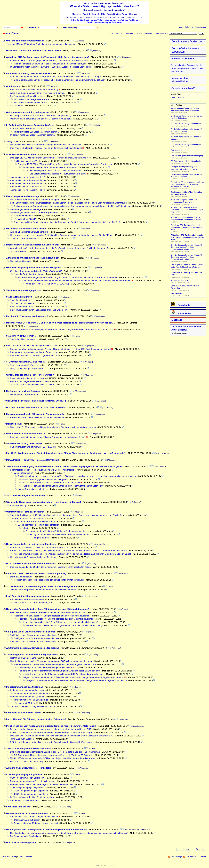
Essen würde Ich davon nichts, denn (27, 378)
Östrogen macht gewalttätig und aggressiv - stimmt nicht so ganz (41, 119)
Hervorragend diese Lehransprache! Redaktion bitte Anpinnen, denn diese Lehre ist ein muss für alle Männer (62, 235)
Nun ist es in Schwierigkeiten (21, 843)
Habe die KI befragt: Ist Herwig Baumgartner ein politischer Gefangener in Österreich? (63, 486)
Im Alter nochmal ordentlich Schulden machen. (32, 797)
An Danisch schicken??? (26, 161)
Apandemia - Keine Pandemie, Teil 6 (27, 190)
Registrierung (200, 27)
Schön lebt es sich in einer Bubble (24, 713)
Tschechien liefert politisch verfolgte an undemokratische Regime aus (42, 586)
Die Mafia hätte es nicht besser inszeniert (27, 813)
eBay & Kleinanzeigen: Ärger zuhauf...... (29, 368)
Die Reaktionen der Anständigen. (26, 836)
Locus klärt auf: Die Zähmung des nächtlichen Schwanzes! (36, 719)
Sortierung (129, 33)
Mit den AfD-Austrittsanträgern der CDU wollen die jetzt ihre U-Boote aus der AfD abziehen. (53, 758)
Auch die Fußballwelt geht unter (29, 274)
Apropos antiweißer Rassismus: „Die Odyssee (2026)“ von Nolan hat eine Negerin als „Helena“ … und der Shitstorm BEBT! (69, 551)
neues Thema (12, 33)
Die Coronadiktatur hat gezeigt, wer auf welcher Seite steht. (58, 174)
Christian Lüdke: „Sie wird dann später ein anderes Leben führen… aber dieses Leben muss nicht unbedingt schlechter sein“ (69, 833)
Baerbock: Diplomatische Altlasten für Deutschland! (33, 245)
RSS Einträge (176, 857)
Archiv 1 (86, 14)
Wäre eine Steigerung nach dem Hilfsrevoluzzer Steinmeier (38, 93)
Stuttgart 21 (12, 141)
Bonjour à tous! (14, 424)
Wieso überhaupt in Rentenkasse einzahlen (35, 522)
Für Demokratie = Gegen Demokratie (28, 96)
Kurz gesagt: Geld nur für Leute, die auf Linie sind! (34, 817)
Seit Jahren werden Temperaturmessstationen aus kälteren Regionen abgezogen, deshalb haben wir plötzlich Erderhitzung (68, 203)
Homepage (77, 14)
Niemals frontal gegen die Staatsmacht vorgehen (45, 479)
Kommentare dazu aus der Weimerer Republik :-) (33, 352)
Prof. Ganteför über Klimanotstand (26, 599)
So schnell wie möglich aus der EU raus (26, 495)
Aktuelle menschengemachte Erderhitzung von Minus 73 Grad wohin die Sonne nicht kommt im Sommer (67, 277)
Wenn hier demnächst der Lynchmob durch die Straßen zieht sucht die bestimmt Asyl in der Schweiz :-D (59, 248)
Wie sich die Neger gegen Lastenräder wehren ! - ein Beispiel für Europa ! (44, 502)
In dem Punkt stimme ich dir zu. (33, 489)
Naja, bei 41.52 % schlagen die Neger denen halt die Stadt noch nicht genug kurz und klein (53, 427)
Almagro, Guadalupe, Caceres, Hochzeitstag (29, 768)
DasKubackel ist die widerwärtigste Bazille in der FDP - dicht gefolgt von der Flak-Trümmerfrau (55, 752)
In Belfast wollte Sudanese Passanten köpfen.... (30, 125)
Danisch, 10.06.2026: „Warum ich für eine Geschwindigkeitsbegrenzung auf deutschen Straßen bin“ (65, 164)
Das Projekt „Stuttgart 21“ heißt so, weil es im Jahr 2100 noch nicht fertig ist (46, 148)
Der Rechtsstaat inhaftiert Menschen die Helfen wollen (34, 51)
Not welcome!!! (21, 251)
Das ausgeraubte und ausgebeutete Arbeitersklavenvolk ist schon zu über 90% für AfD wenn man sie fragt (60, 349)
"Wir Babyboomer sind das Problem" (25, 512)
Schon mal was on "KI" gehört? (25, 365)
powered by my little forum (105, 865)
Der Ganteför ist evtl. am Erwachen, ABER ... (35, 603)
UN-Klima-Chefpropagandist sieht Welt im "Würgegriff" (34, 268)
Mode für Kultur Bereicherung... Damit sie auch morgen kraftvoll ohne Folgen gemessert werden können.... (60, 323)
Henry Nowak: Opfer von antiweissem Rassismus (31, 544)
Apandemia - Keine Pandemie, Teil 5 (27, 187)
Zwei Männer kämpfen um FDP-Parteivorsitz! (29, 748)
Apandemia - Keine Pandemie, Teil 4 (27, 183)
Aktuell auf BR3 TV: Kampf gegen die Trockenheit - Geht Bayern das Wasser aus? (48, 57)
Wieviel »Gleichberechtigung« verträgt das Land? (105, 6)
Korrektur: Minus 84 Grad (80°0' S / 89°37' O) (47, 284)
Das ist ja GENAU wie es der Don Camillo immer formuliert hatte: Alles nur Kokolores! (51, 158)
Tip (192, 27)
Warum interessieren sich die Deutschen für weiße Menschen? (40, 548)
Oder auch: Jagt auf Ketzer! (27, 820)
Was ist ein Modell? (23, 216)
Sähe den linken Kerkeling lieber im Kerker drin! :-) (34, 90)
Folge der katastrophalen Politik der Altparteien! (33, 781)
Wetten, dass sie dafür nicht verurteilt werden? (30, 375)
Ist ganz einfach (41, 538)
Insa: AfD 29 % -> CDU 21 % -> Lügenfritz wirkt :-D (32, 346)
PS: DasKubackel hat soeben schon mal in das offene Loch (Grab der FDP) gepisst (54, 755)
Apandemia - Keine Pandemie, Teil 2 (27, 177)
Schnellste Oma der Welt (19, 807)
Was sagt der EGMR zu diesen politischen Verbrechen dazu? (51, 483)
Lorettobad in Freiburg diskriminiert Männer (28, 73)
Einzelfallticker (180, 81)
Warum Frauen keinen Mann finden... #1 (26, 434)
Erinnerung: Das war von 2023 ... (26, 800)
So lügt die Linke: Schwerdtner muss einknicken (31, 632)
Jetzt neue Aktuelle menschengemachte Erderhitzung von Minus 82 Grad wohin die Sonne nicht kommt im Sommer (77, 281)
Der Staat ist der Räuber (22, 577)
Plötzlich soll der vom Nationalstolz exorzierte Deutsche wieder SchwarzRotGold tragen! (51, 726)
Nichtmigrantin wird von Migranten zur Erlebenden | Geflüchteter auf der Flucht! (47, 830)
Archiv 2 (95, 14)
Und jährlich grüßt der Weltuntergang (25, 41)
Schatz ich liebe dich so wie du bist (27, 238)
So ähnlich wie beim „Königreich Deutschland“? (33, 706)
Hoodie (174, 98)
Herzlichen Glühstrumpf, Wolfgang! (27, 761)
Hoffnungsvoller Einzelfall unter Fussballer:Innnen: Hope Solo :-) (41, 115)
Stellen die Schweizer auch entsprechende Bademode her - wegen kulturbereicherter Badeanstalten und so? (62, 329)
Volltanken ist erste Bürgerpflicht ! (24, 290)
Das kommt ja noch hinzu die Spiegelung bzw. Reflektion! (45, 668)
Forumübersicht (10, 857)
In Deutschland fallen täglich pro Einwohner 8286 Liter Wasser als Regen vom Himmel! (51, 67)
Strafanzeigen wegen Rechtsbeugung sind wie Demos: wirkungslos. (42, 470)
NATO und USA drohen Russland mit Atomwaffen (31, 564)
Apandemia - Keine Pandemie (21, 154)
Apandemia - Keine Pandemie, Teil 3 (27, 180)
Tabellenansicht (162, 33)
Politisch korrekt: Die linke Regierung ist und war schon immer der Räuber (49, 580)
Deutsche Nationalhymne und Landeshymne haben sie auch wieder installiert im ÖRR (51, 729)
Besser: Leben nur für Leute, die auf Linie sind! (36, 823)
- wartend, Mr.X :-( (27, 703)
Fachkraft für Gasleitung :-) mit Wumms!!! (27, 316)
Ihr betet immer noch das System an (25, 687)
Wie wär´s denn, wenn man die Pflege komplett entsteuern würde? (42, 784)
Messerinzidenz (180, 78)
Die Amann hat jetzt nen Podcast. (23, 391)
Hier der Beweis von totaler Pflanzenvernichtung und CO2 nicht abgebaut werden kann (51, 661)
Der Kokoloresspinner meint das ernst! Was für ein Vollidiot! (50, 167)
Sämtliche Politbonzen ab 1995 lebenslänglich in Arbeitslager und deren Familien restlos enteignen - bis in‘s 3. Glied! (65, 515)
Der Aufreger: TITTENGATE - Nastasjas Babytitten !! (32, 460)
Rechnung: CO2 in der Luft (23, 658)
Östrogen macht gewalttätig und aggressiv (28, 112)
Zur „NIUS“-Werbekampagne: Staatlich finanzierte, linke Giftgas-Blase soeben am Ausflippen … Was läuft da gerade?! (66, 453)
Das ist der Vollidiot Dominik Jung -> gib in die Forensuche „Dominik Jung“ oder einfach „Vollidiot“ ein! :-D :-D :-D (67, 222)
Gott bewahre (13, 86)
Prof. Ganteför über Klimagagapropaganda (28, 596)
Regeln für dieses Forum (117, 14)
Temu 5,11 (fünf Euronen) (22, 739)
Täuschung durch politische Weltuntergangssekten (32, 655)
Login (181, 27)
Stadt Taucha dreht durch (19, 297)
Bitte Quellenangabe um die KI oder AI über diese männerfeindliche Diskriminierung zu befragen (56, 77)
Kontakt (20, 857)
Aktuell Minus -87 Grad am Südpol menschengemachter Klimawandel (43, 44)
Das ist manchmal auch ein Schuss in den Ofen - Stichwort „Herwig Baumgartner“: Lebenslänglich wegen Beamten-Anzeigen (77, 476)
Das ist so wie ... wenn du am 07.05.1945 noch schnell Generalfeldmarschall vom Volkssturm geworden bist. (61, 736)
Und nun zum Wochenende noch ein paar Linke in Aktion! (35, 407)
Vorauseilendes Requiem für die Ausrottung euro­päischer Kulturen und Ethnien (187, 68)
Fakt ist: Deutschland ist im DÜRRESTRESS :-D (33, 447)
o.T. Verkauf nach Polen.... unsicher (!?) (26, 362)
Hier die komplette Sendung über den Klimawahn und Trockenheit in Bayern (50, 64)
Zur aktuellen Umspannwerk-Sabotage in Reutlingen (33, 258)
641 (198, 849)
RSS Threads (191, 857)
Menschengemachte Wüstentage (23, 196)
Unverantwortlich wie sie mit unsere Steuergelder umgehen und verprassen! (46, 145)
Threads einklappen (145, 33)
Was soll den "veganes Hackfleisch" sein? (30, 381)
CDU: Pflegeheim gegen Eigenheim (24, 775)
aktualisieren (117, 33)
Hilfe (103, 14)
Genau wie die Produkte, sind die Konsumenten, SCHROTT (36, 401)
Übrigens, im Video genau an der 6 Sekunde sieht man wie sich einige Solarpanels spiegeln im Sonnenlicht (73, 677)
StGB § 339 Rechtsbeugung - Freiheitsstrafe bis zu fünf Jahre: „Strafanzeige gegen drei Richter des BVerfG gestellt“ (65, 466)
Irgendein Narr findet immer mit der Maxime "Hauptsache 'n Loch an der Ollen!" (48, 437)
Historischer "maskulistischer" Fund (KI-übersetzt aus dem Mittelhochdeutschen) (48, 609)
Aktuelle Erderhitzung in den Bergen (25, 443)
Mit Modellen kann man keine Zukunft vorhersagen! (34, 200)
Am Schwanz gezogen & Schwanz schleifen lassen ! (33, 648)
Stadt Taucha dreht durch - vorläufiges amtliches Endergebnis (39, 310)
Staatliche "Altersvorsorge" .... (22, 336)
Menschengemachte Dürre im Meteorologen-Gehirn (35, 212)
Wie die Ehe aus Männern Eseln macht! (26, 229)
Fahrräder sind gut (19, 505)
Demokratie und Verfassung (187, 42)
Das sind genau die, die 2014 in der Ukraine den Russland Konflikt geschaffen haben (50, 567)
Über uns (133, 14)
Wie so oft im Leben (24, 473)
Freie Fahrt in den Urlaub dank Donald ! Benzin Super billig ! (37, 573)
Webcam (181, 98)
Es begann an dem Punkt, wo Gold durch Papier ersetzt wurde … (57, 531)
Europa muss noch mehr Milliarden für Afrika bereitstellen (36, 414)
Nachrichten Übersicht (21, 261)
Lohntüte (26, 528)
